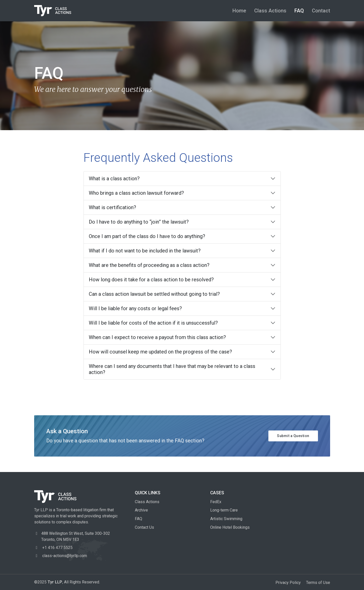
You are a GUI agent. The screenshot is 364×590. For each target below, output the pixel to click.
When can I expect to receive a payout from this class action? (157, 337)
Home (239, 11)
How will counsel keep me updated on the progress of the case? (160, 352)
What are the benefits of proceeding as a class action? (149, 265)
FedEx (216, 502)
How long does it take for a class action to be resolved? (151, 280)
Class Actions (270, 11)
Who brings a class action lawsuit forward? (136, 193)
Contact (321, 11)
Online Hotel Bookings (230, 527)
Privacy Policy (288, 583)
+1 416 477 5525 (53, 548)
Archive (141, 510)
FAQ (299, 11)
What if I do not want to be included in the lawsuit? (145, 251)
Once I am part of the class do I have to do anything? (147, 236)
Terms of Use (318, 583)
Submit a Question (293, 436)
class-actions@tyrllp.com (61, 556)
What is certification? (112, 207)
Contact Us (144, 527)
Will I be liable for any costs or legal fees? (135, 308)
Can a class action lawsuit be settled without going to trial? (154, 294)
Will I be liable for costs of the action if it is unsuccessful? (153, 323)
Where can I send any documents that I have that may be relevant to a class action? (172, 369)
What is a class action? (114, 179)
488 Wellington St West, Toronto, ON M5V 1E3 (76, 536)
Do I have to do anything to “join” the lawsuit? (139, 222)
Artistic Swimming (226, 519)
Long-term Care (224, 510)
